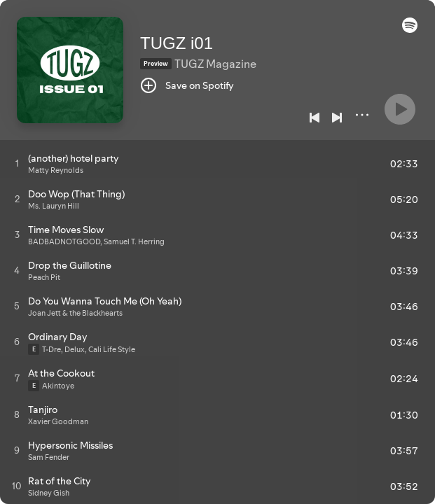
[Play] (400, 109)
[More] (362, 115)
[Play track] (17, 163)
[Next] (337, 118)
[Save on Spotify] (187, 85)
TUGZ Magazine (215, 64)
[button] (410, 29)
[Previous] (315, 118)
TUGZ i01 (177, 43)
